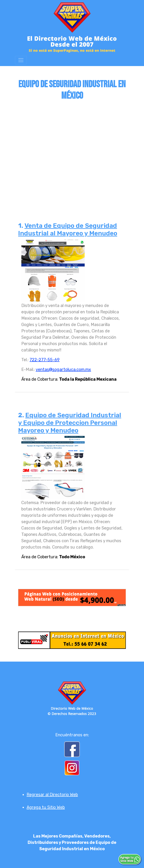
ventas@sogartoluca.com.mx (63, 369)
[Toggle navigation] (21, 60)
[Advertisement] (72, 152)
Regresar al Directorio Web (52, 795)
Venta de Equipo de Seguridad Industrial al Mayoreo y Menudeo (68, 229)
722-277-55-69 (45, 360)
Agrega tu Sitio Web (46, 807)
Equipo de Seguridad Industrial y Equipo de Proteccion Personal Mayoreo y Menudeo (70, 423)
